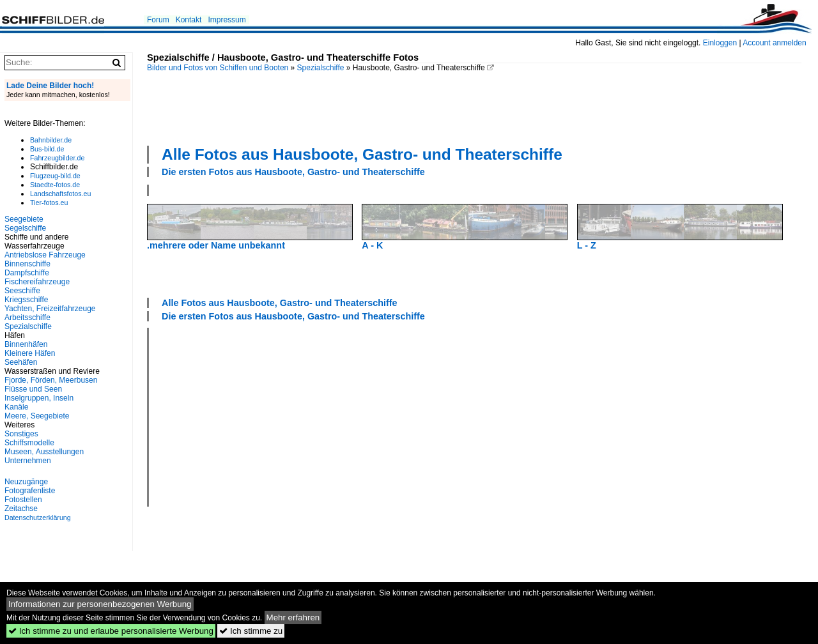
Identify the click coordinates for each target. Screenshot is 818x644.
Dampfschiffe (27, 273)
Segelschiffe (25, 228)
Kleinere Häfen (30, 353)
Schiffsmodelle (29, 443)
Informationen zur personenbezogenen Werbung (100, 604)
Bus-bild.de (47, 149)
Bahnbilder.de (51, 140)
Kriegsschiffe (26, 300)
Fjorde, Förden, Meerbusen (51, 380)
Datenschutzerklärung (38, 517)
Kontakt (189, 20)
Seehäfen (21, 362)
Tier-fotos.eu (49, 203)
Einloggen (720, 43)
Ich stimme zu (251, 631)
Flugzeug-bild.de (55, 176)
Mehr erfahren (293, 617)
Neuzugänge (26, 482)
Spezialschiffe (321, 68)
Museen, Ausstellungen (44, 452)
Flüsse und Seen (33, 389)
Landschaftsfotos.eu (60, 194)
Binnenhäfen (26, 344)
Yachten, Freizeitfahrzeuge (50, 309)
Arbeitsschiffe (27, 318)
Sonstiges (21, 434)
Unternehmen (28, 461)
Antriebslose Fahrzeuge (45, 255)
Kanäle (16, 407)
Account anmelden (774, 43)
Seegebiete (24, 219)
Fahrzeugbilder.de (57, 158)
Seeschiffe (22, 291)
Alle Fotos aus (362, 154)
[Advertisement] (474, 107)
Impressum (227, 20)
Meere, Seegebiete (37, 416)
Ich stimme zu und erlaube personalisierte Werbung (111, 631)
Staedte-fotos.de (55, 185)
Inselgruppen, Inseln (39, 398)
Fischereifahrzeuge (37, 282)
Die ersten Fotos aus (293, 172)
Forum (158, 20)
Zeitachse (21, 509)
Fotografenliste (30, 491)
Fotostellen (23, 500)
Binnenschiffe (27, 264)
